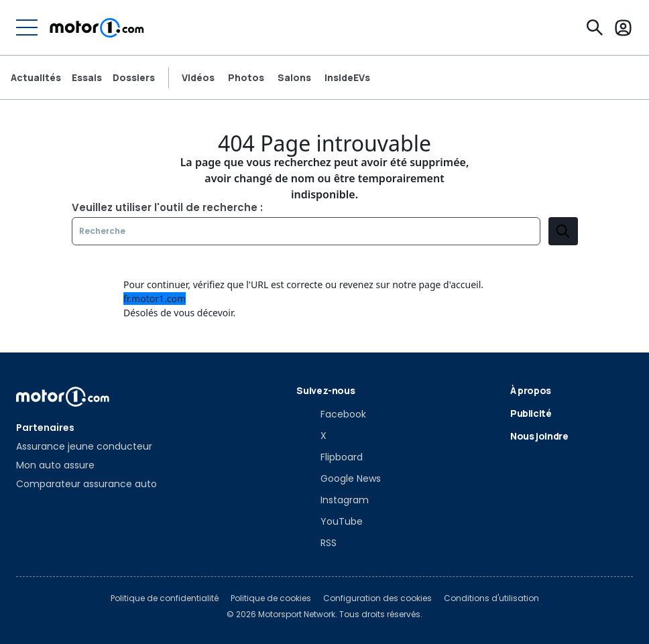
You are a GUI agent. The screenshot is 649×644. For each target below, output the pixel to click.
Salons (294, 78)
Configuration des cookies (377, 598)
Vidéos (198, 78)
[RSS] (316, 543)
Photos (246, 78)
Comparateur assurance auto (86, 484)
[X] (311, 436)
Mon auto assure (55, 465)
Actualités (36, 78)
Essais (87, 78)
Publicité (531, 413)
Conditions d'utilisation (491, 598)
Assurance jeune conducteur (84, 446)
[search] (563, 231)
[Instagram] (333, 500)
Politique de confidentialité (165, 598)
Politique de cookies (271, 598)
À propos (531, 390)
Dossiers (134, 78)
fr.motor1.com (155, 299)
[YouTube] (330, 521)
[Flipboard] (330, 457)
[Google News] (339, 478)
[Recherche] (595, 27)
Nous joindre (539, 436)
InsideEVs (347, 78)
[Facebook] (331, 414)
